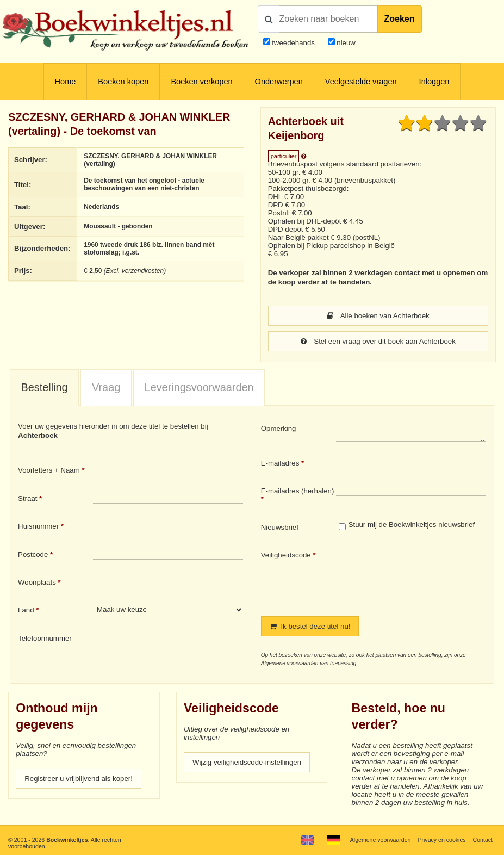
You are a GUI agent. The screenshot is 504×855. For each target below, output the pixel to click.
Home (66, 82)
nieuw (345, 43)
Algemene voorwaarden (290, 663)
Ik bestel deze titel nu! (310, 626)
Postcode (33, 554)
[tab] (45, 388)
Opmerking (279, 428)
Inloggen (434, 82)
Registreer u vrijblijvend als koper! (79, 779)
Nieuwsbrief (280, 527)
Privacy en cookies (441, 840)
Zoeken (400, 19)
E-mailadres (280, 463)
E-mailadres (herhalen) (298, 491)
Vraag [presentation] (106, 387)
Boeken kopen (123, 82)
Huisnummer (38, 526)
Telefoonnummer (45, 638)
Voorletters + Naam (49, 470)
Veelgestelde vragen (361, 82)
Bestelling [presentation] (45, 387)
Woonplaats (37, 582)
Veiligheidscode (286, 555)
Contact (483, 840)
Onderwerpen (279, 82)
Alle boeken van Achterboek (378, 316)
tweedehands (293, 43)
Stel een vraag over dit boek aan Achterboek (378, 341)
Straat (27, 498)
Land (26, 610)
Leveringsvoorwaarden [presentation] (199, 387)
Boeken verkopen (201, 82)
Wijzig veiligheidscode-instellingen (247, 762)
